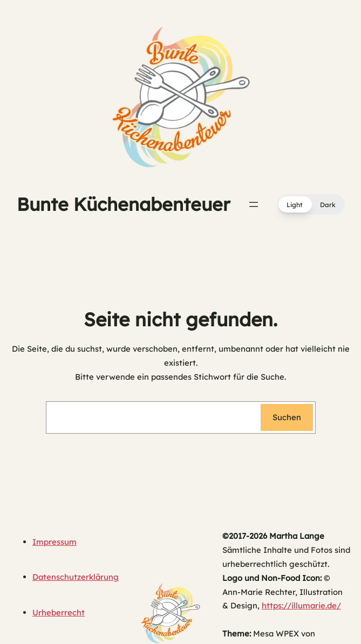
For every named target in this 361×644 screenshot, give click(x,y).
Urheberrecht (59, 612)
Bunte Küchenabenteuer (123, 204)
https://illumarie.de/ (301, 605)
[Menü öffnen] (254, 204)
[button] (311, 204)
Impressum (55, 542)
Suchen (287, 417)
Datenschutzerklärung (76, 577)
